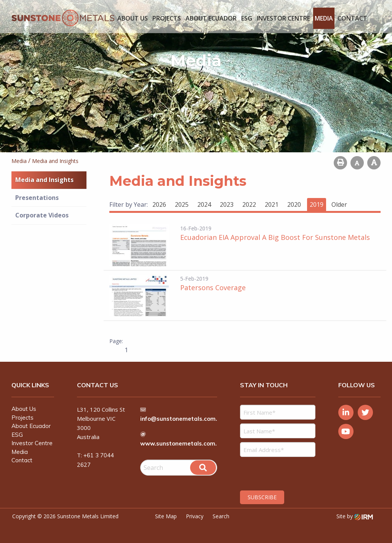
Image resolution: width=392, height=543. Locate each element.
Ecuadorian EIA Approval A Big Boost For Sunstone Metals (275, 237)
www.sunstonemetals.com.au (182, 443)
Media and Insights (44, 180)
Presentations (37, 198)
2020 (294, 204)
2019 (317, 204)
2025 (182, 204)
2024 (204, 204)
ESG (247, 18)
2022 (249, 204)
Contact (352, 18)
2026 (159, 204)
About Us (133, 18)
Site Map (166, 516)
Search (221, 516)
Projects (167, 18)
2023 (227, 204)
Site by (355, 516)
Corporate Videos (42, 215)
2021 (272, 204)
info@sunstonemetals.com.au (182, 419)
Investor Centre (283, 18)
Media (324, 18)
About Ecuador (211, 18)
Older (339, 204)
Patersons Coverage (213, 287)
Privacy (195, 516)
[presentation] (286, 473)
